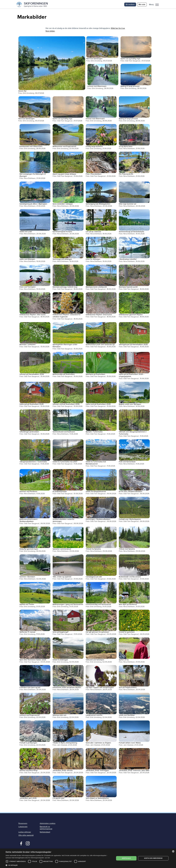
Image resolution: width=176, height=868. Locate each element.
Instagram (28, 844)
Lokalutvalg (23, 827)
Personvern (23, 824)
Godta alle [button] (126, 858)
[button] (155, 4)
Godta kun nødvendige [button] (153, 858)
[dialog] (88, 858)
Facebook (21, 844)
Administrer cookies (48, 824)
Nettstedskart (45, 833)
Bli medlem (130, 4)
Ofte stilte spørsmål (26, 836)
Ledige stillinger (25, 833)
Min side (142, 4)
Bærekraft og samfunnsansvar (46, 828)
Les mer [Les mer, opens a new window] (47, 858)
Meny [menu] (157, 5)
